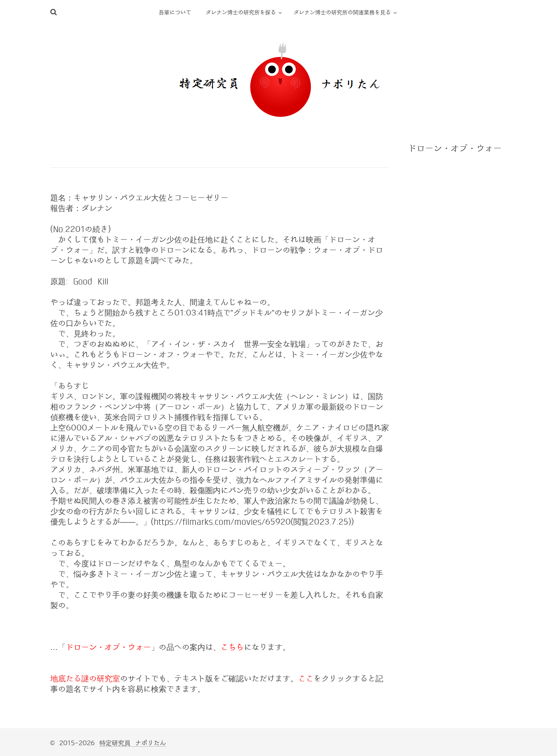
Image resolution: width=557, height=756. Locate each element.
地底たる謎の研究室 (85, 679)
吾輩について (175, 13)
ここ (306, 679)
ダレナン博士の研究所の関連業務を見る (342, 13)
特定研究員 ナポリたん (133, 743)
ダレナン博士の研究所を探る (241, 13)
